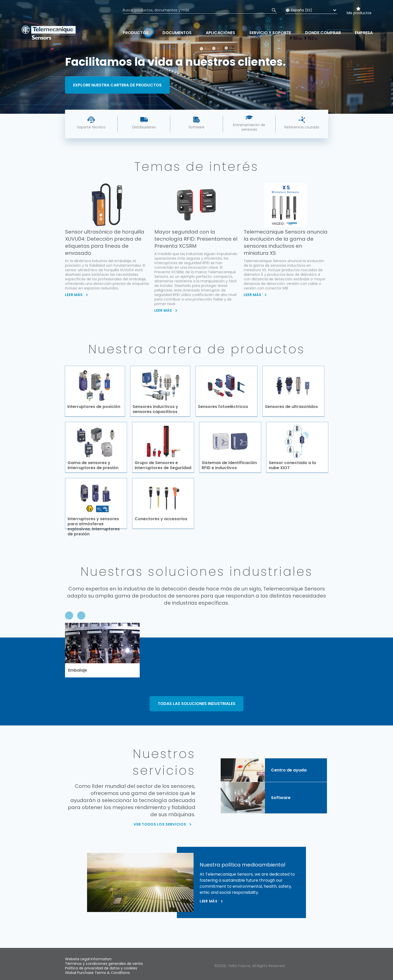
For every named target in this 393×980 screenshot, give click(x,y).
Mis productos (359, 13)
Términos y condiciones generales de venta (104, 964)
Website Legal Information (88, 959)
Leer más (209, 903)
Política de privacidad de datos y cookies (101, 968)
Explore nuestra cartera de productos (117, 85)
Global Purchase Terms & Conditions (97, 973)
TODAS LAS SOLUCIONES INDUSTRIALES (196, 705)
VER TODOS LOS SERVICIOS (160, 826)
